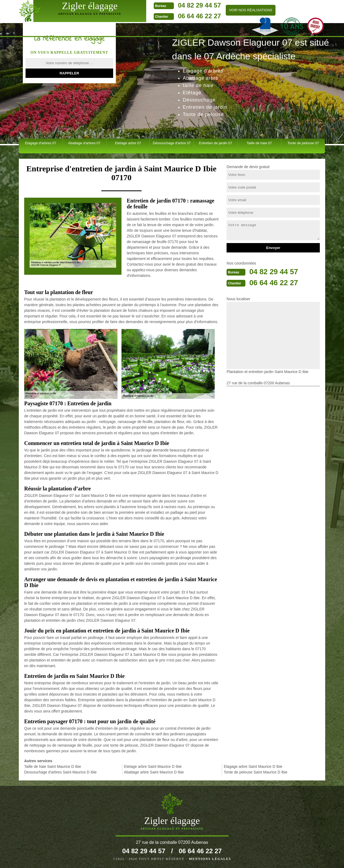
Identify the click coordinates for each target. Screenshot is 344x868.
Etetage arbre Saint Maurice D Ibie (153, 766)
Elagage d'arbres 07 (41, 143)
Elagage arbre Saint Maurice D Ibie (253, 766)
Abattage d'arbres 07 (84, 143)
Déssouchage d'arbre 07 (172, 143)
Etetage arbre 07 (128, 143)
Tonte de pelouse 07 (303, 143)
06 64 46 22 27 (169, 16)
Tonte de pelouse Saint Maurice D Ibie (256, 772)
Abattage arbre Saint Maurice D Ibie (154, 772)
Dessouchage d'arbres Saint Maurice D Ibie (60, 772)
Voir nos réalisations (220, 10)
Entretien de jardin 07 (216, 143)
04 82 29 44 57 (169, 5)
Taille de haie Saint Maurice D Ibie (53, 766)
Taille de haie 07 (259, 143)
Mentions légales (210, 859)
